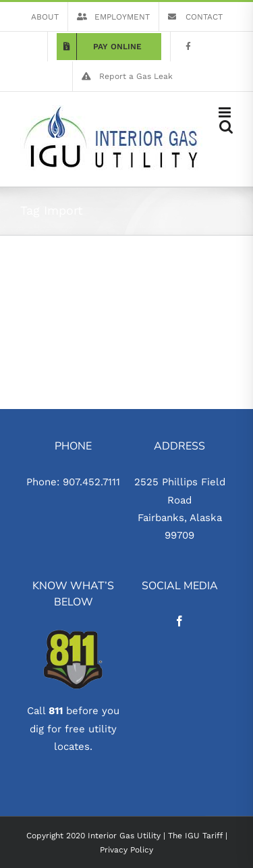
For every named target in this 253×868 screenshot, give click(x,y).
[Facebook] (179, 621)
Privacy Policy (126, 850)
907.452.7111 (91, 482)
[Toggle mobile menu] (226, 112)
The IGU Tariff (195, 836)
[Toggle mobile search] (226, 127)
